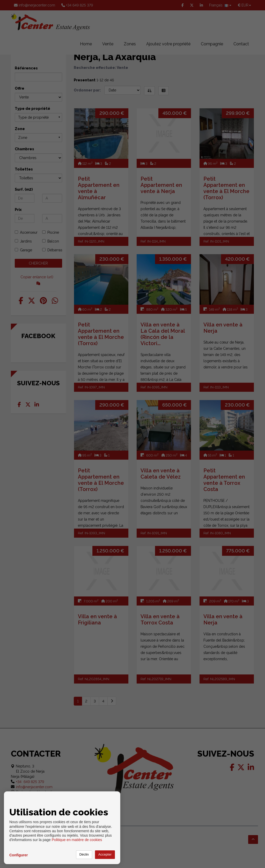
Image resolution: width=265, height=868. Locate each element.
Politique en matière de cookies (77, 840)
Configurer (19, 855)
